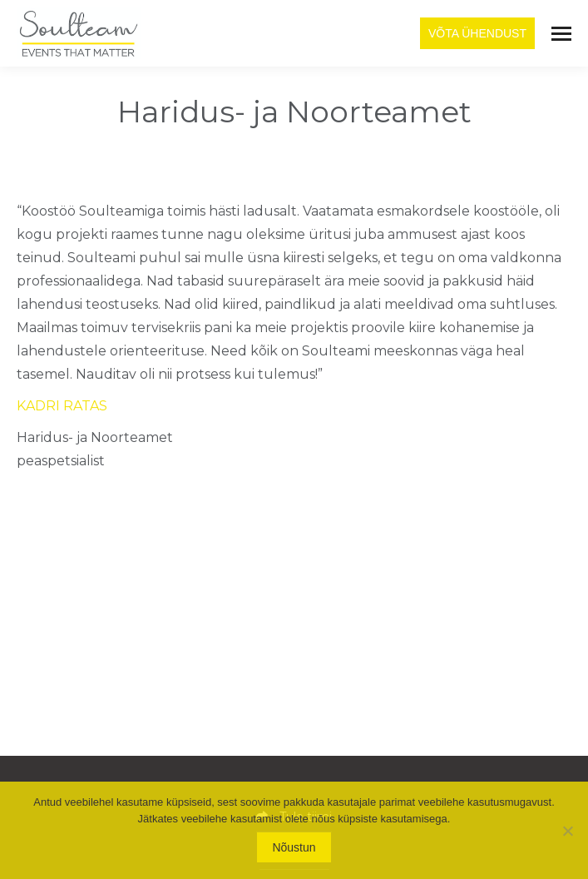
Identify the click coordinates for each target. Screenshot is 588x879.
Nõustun (294, 847)
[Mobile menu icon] (561, 34)
